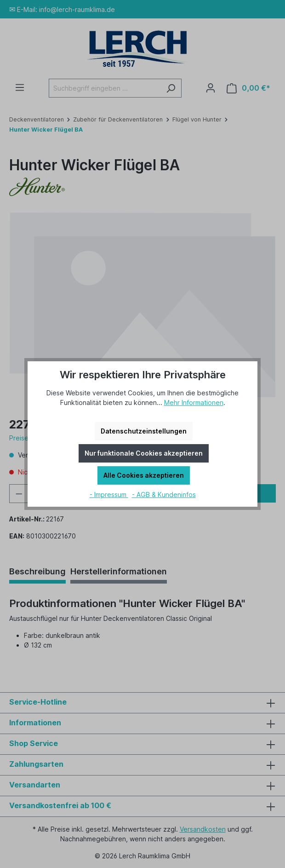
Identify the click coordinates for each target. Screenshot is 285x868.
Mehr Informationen (194, 402)
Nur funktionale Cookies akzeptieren (144, 453)
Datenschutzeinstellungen (144, 431)
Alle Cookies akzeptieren (144, 475)
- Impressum (109, 495)
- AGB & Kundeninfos (164, 495)
